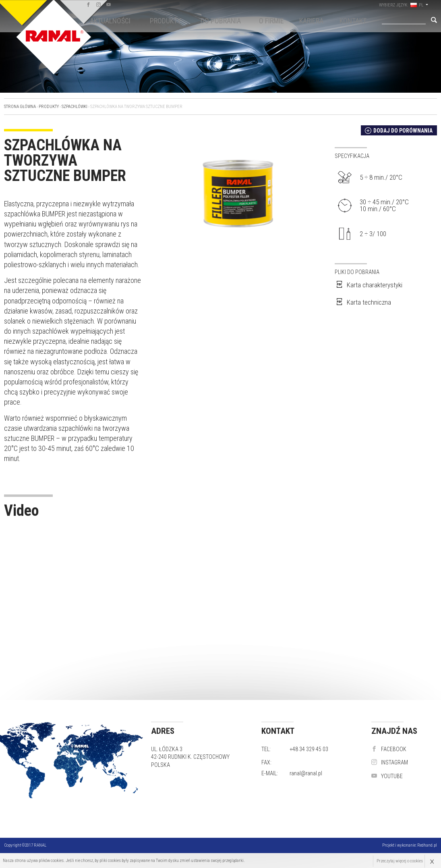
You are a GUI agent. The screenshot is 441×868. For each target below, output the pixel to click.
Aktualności (110, 21)
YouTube (387, 776)
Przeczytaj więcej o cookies (399, 861)
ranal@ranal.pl (306, 773)
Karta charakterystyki (369, 285)
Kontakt (353, 21)
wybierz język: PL (410, 5)
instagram (390, 762)
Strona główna (20, 107)
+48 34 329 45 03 (309, 749)
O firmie (271, 21)
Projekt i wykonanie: (410, 845)
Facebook (389, 749)
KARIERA (311, 21)
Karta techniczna (363, 302)
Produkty (166, 21)
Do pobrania (221, 21)
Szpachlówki (75, 107)
